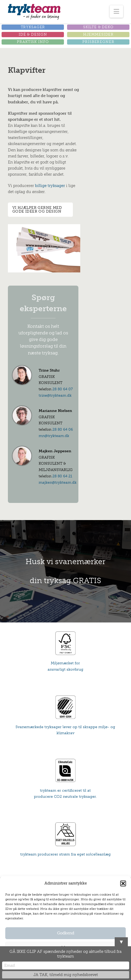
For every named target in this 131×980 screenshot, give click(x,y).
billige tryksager (50, 186)
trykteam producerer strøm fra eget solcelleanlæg (65, 854)
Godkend (66, 933)
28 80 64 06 (63, 429)
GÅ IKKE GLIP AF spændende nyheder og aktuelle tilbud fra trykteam (65, 954)
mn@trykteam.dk (54, 436)
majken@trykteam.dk (58, 482)
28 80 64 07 (62, 389)
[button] (123, 883)
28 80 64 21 (62, 476)
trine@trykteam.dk (55, 395)
